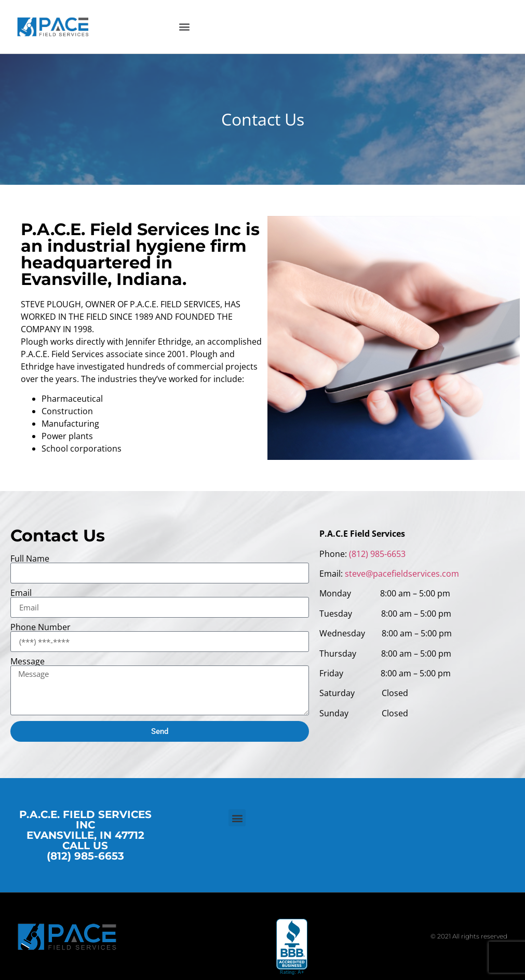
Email (21, 593)
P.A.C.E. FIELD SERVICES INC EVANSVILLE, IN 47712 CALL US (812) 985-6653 (85, 835)
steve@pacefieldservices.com (402, 574)
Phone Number (41, 627)
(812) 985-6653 (377, 554)
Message (28, 661)
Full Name (30, 559)
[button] (185, 27)
